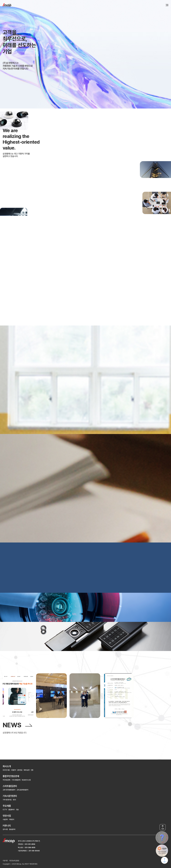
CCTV (5, 810)
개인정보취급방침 (14, 861)
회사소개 (7, 766)
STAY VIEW (162, 851)
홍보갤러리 (12, 829)
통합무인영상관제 (11, 776)
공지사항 (5, 829)
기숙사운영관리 (10, 796)
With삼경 (27, 770)
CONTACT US (162, 838)
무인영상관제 (6, 780)
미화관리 (12, 819)
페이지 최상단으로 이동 (164, 861)
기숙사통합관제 (16, 780)
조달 (17, 810)
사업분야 (13, 770)
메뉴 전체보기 (167, 5)
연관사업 (7, 816)
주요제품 (7, 806)
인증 (32, 770)
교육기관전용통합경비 (9, 790)
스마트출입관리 (10, 786)
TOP (163, 827)
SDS (14, 800)
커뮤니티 (7, 826)
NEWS (12, 725)
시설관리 (5, 819)
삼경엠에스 (7, 5)
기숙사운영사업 (7, 800)
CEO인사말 (6, 770)
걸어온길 (20, 770)
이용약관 (5, 861)
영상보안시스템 (26, 780)
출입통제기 (12, 810)
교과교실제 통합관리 (22, 790)
